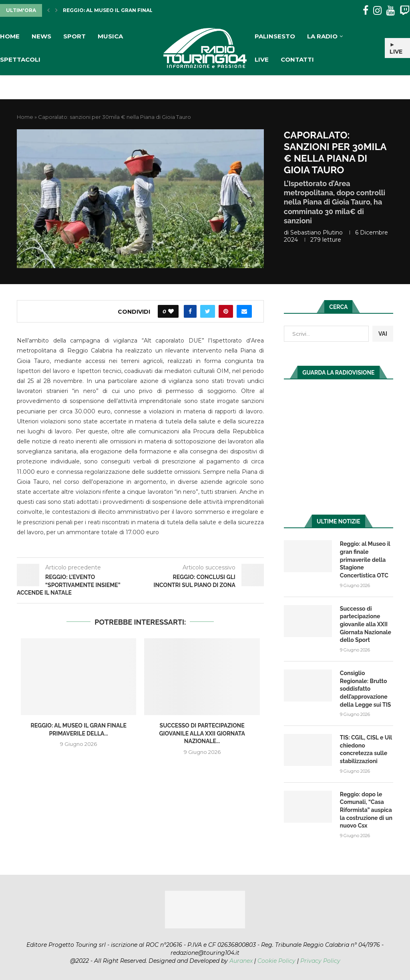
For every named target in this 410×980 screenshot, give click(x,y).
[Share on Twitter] (208, 311)
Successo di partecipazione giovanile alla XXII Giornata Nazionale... (202, 733)
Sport (74, 36)
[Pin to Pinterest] (226, 311)
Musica (110, 36)
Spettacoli (20, 59)
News (41, 36)
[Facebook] (366, 11)
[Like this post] (171, 311)
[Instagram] (377, 11)
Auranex (241, 960)
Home (10, 36)
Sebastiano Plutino (317, 232)
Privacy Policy (320, 960)
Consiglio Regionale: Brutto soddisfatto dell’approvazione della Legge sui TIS (365, 688)
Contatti (297, 59)
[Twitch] (405, 11)
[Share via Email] (244, 311)
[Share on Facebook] (190, 311)
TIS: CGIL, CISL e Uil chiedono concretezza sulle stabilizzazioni (366, 749)
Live (262, 59)
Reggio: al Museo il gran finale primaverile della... (139, 10)
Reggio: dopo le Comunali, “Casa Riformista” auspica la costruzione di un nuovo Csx (366, 809)
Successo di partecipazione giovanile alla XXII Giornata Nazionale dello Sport (366, 624)
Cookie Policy (276, 960)
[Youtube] (391, 11)
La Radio (322, 36)
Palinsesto (275, 36)
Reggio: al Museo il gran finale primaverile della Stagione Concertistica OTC (365, 559)
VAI (383, 334)
